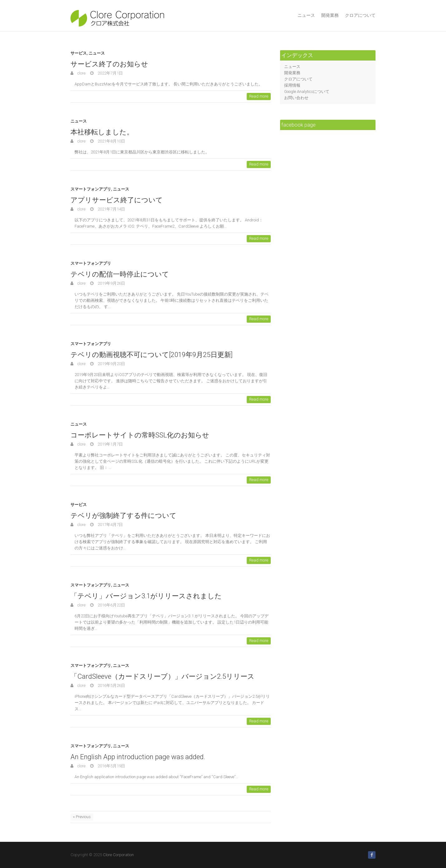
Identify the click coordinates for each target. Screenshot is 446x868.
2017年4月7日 (110, 525)
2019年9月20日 (111, 364)
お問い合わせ (296, 98)
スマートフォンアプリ (91, 189)
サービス (79, 53)
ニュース (306, 15)
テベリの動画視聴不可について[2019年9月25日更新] (152, 355)
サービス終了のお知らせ (109, 64)
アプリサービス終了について (117, 200)
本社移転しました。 (102, 132)
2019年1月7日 (110, 444)
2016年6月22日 (111, 605)
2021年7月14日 (111, 209)
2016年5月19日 (111, 766)
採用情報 (292, 85)
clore (81, 73)
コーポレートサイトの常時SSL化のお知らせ (140, 435)
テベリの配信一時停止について (120, 274)
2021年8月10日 (111, 141)
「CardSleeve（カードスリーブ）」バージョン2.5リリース (162, 676)
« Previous (82, 817)
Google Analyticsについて (307, 92)
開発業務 (330, 15)
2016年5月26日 (111, 685)
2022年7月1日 (110, 73)
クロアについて (360, 15)
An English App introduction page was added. (138, 757)
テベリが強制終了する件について (124, 516)
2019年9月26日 (111, 283)
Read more (259, 96)
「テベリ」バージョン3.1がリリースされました (146, 596)
